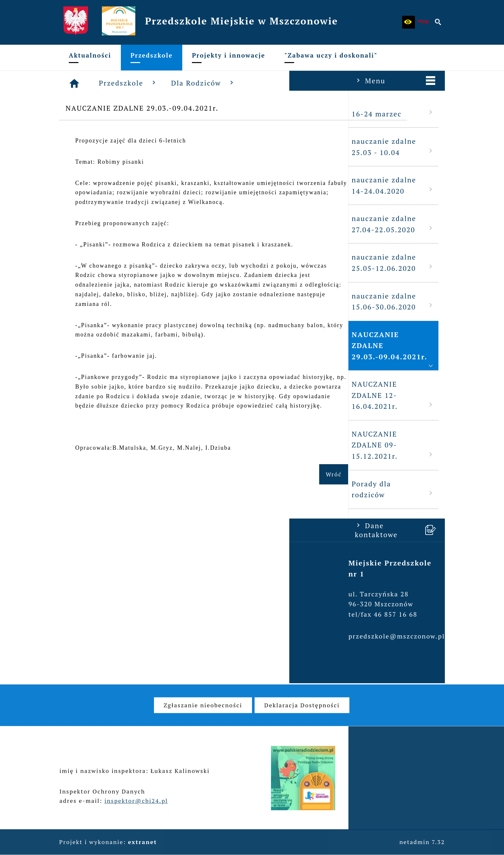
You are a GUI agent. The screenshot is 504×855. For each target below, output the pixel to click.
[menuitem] (90, 58)
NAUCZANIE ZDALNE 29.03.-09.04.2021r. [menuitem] (104, 350)
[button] (409, 22)
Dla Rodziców (300, 83)
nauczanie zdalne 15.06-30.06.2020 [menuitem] (104, 302)
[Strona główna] (171, 83)
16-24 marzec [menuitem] (104, 113)
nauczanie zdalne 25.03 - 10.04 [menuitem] (104, 147)
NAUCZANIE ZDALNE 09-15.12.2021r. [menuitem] (104, 445)
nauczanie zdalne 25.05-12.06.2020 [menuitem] (104, 263)
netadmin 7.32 (422, 842)
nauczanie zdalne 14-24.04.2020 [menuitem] (104, 185)
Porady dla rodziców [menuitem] (104, 489)
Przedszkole (225, 83)
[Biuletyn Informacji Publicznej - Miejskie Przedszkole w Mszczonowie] (423, 22)
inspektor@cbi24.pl (136, 809)
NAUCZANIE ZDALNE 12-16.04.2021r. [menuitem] (104, 395)
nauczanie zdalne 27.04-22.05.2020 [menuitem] (104, 224)
